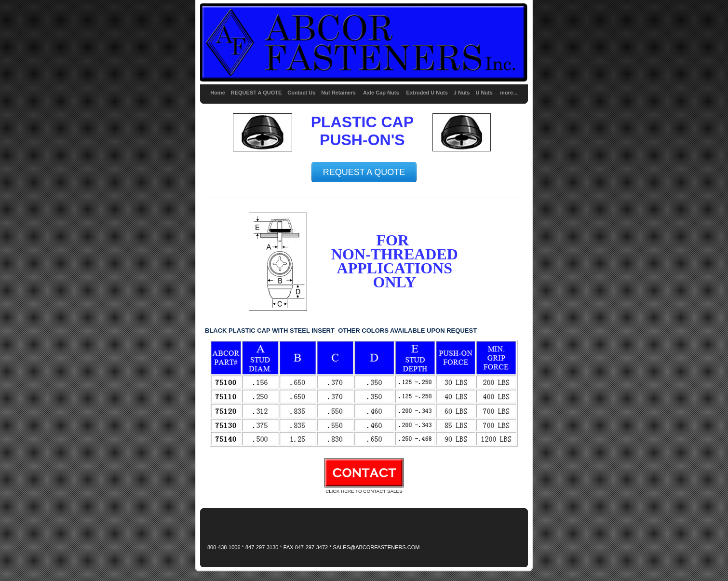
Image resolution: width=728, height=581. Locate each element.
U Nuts (484, 93)
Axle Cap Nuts (382, 93)
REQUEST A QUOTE (256, 93)
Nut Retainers (338, 93)
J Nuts (462, 93)
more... (509, 93)
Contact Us (301, 93)
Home (218, 93)
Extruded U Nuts (427, 93)
